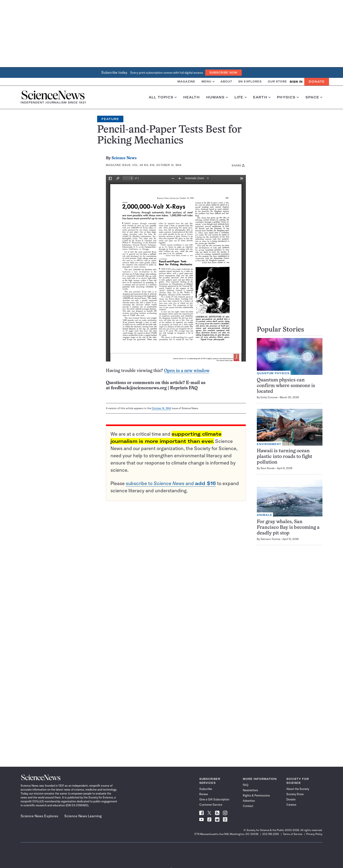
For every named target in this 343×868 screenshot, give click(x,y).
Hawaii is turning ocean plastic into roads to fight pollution (284, 457)
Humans (217, 97)
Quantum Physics (273, 373)
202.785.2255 (271, 834)
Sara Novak (268, 468)
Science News (124, 158)
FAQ (246, 785)
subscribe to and (171, 483)
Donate (317, 82)
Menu (208, 81)
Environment (269, 444)
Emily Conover (269, 397)
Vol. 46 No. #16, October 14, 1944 (157, 165)
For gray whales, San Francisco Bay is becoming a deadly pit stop (288, 528)
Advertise (249, 801)
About (226, 81)
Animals (264, 515)
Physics (288, 97)
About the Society (298, 789)
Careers (291, 805)
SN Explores (250, 81)
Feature (110, 119)
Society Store (295, 794)
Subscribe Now (224, 72)
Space (314, 97)
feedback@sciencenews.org (139, 388)
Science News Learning (83, 816)
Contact (248, 806)
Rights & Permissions (256, 795)
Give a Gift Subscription (214, 799)
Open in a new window (187, 371)
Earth (262, 97)
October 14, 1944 (161, 408)
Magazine (186, 81)
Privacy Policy (314, 834)
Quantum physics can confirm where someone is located (286, 386)
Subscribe (206, 789)
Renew (204, 794)
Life (241, 97)
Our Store (277, 81)
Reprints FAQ (184, 388)
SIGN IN (296, 82)
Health (192, 97)
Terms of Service (293, 834)
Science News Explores (39, 816)
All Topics (163, 97)
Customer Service (211, 805)
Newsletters (250, 790)
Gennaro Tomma (270, 539)
